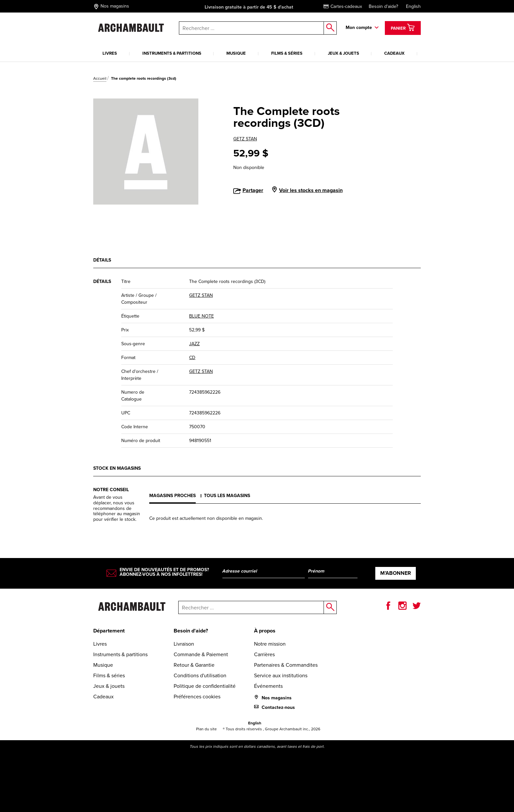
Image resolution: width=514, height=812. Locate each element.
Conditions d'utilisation (200, 675)
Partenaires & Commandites (286, 665)
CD (192, 358)
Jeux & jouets (343, 53)
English (413, 6)
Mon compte (359, 28)
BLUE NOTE (201, 316)
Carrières (264, 654)
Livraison (184, 644)
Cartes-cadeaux (343, 6)
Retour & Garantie (194, 665)
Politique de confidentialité (205, 686)
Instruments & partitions (172, 53)
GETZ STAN (245, 139)
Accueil (100, 78)
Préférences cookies (197, 697)
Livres (110, 53)
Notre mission (270, 644)
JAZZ (194, 344)
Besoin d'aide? (383, 6)
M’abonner (396, 573)
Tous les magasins (227, 496)
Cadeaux (394, 53)
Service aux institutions (281, 675)
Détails (102, 260)
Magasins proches (172, 496)
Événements (268, 686)
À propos (265, 631)
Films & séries (287, 53)
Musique (236, 53)
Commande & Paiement (201, 654)
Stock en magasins (117, 468)
